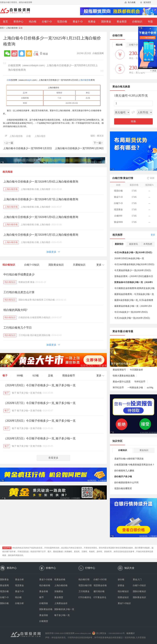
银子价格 (37, 393)
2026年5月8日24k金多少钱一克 (129, 258)
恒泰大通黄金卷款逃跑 (124, 376)
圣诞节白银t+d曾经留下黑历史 (129, 459)
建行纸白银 (99, 591)
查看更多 (53, 458)
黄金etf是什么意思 (122, 382)
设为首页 (147, 2)
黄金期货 (122, 22)
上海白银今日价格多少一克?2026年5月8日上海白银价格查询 (41, 182)
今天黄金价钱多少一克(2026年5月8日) (133, 270)
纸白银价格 (45, 585)
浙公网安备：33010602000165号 (110, 633)
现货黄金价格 (100, 585)
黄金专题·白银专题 (123, 331)
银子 (5, 376)
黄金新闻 (4, 585)
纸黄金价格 (60, 580)
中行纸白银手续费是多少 (19, 275)
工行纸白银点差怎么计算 (19, 292)
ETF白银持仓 (85, 597)
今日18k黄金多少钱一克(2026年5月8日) (133, 253)
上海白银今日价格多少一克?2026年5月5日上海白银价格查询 (41, 235)
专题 (150, 22)
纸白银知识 (9, 265)
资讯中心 (18, 22)
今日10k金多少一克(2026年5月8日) (131, 312)
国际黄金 (106, 22)
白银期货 (44, 621)
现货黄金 (19, 585)
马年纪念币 (140, 382)
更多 (153, 235)
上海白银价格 (12, 28)
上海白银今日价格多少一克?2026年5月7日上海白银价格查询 (41, 199)
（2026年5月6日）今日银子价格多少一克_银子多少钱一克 (39, 421)
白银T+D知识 (32, 265)
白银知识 (137, 22)
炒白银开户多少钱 (123, 477)
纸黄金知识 (123, 597)
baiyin (29, 80)
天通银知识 (79, 265)
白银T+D (47, 22)
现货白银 (62, 22)
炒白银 (121, 580)
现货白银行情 (85, 585)
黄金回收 (44, 615)
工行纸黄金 (84, 591)
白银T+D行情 (100, 580)
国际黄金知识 (56, 265)
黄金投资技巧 (119, 370)
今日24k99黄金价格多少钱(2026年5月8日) (134, 264)
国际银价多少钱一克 (62, 609)
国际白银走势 (25, 300)
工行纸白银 (49, 300)
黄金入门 (137, 580)
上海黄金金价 (61, 603)
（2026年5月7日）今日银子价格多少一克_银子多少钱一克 (39, 403)
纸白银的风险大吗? (15, 310)
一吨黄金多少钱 (135, 388)
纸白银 (33, 22)
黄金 (32, 282)
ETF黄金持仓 (100, 597)
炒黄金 (121, 585)
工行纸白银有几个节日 (18, 328)
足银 (51, 376)
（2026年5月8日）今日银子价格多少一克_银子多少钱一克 (39, 385)
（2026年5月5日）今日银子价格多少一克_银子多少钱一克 (39, 438)
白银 (9, 80)
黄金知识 (144, 450)
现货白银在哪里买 (123, 488)
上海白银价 (53, 88)
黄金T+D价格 (46, 580)
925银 (36, 376)
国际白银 (46, 335)
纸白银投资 (38, 300)
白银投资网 (36, 318)
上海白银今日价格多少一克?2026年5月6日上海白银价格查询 (41, 217)
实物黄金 (59, 591)
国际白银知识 (139, 591)
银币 (41, 597)
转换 (133, 121)
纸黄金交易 (24, 282)
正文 (21, 28)
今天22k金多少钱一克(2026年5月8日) (132, 318)
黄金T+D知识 (124, 603)
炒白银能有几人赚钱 (124, 471)
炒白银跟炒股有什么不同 (126, 483)
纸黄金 (92, 22)
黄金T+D (78, 22)
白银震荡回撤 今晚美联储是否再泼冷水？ (134, 465)
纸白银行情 (84, 580)
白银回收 (44, 603)
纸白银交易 (36, 335)
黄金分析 (19, 580)
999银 (20, 376)
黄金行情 (128, 178)
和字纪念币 (118, 388)
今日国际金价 (136, 370)
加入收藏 (132, 2)
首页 (5, 22)
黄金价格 (44, 591)
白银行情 (117, 178)
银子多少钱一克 (25, 393)
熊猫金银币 (69, 376)
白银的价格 (24, 318)
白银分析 (19, 603)
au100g (150, 388)
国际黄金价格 (46, 609)
